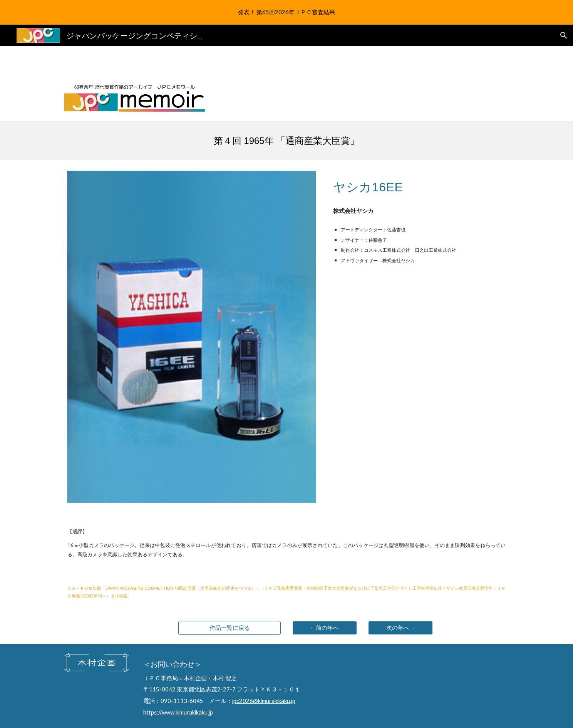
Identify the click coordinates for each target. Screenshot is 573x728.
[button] (564, 35)
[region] (286, 12)
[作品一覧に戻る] (230, 628)
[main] (286, 141)
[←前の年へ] (325, 628)
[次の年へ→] (400, 628)
